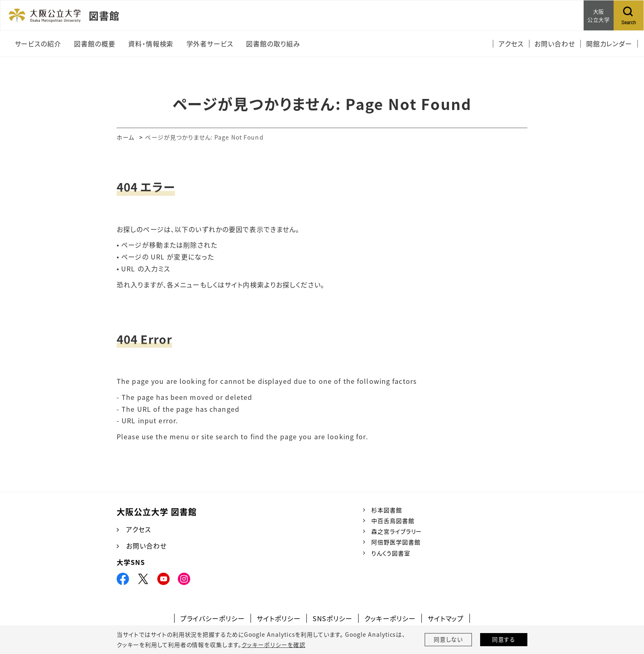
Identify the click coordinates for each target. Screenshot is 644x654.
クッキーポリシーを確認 (273, 645)
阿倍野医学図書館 (396, 542)
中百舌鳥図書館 (393, 521)
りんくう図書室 (391, 553)
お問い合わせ (146, 546)
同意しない (448, 640)
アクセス (139, 530)
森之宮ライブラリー (397, 531)
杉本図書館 (387, 510)
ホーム (125, 137)
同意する (504, 640)
